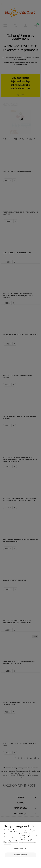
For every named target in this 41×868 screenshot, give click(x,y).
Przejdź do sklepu (20, 849)
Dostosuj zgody (21, 855)
